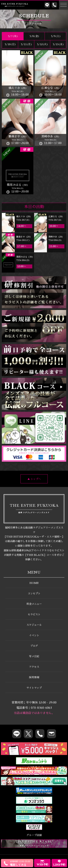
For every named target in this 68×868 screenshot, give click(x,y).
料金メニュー (34, 604)
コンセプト (34, 593)
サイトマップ (34, 688)
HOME (34, 583)
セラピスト (34, 614)
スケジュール (34, 625)
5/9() (55, 36)
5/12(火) (42, 44)
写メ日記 (34, 656)
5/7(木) (13, 36)
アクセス (34, 667)
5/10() (10, 44)
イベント (34, 635)
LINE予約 (59, 863)
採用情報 (34, 677)
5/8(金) (34, 36)
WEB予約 (42, 863)
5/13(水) (58, 44)
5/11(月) (26, 44)
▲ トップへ (34, 479)
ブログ (34, 646)
